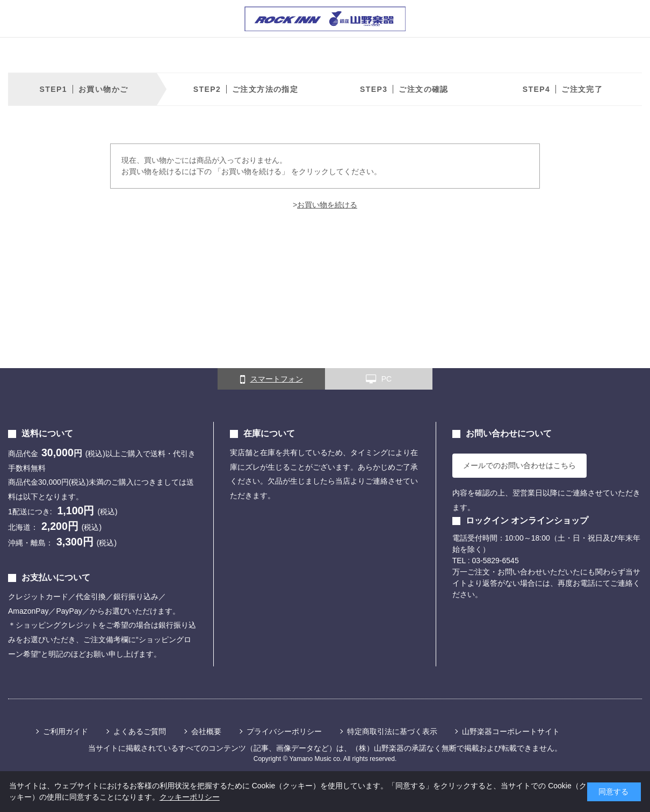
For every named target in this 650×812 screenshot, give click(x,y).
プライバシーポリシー (284, 731)
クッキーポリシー (190, 797)
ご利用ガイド (66, 731)
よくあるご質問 (140, 731)
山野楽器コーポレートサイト (511, 731)
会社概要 (206, 731)
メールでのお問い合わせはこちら (519, 465)
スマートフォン (272, 379)
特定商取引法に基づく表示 (392, 731)
